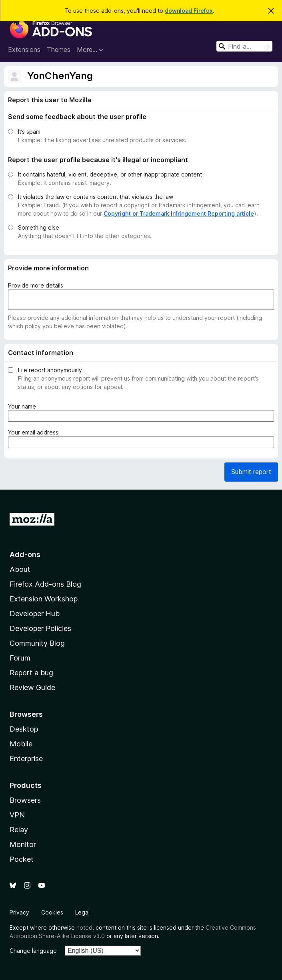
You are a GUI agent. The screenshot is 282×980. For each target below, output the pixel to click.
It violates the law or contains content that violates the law (96, 197)
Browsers (25, 800)
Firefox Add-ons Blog (45, 584)
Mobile (21, 744)
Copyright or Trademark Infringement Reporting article (179, 213)
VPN (17, 815)
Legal (82, 912)
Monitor (23, 844)
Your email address (35, 432)
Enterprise (26, 759)
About (20, 569)
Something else (39, 227)
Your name (24, 406)
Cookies (52, 912)
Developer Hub (35, 614)
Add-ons (25, 554)
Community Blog (37, 643)
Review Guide (32, 687)
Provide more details (36, 285)
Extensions (24, 50)
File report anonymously (50, 370)
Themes (59, 50)
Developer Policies (40, 628)
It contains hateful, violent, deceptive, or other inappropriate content (110, 174)
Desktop (24, 729)
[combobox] (244, 46)
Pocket (22, 859)
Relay (19, 830)
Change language (33, 951)
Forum (20, 658)
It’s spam (29, 132)
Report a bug (31, 673)
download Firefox (189, 11)
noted (84, 927)
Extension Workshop (44, 599)
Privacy (19, 912)
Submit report (251, 472)
